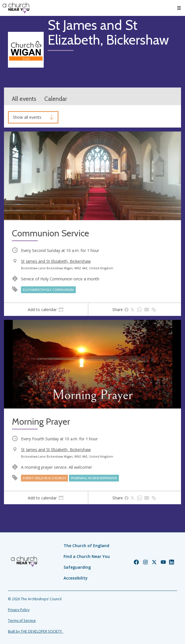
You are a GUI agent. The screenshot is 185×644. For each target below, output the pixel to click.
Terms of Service (22, 621)
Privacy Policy (19, 610)
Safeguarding (77, 567)
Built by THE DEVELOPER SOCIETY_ (36, 631)
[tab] (46, 310)
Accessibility (76, 578)
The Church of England (86, 546)
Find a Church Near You (87, 556)
